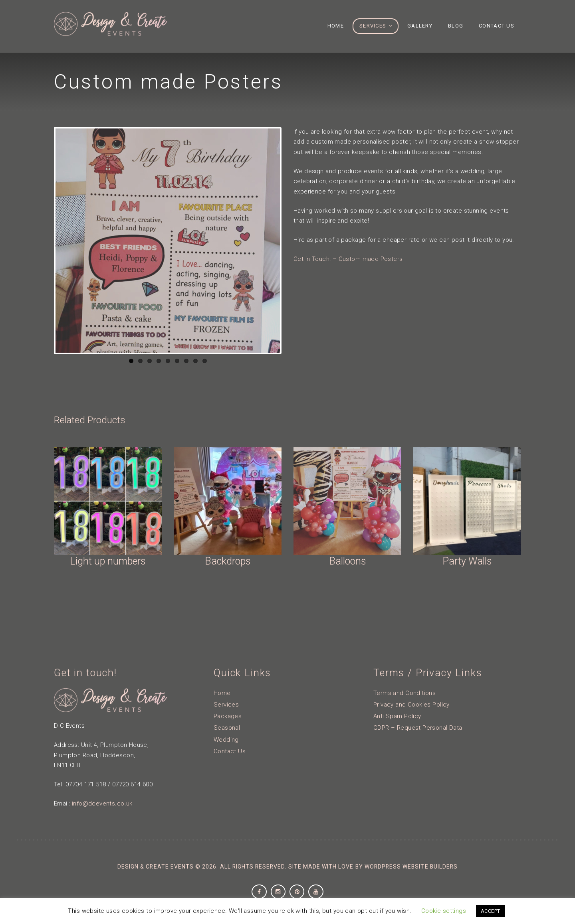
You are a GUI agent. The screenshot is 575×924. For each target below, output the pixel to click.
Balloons (348, 561)
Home (222, 693)
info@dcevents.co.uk (102, 804)
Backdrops (228, 561)
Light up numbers (108, 561)
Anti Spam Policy (397, 716)
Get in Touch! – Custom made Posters (348, 259)
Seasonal (227, 728)
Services (226, 705)
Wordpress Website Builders (411, 867)
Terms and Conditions (404, 693)
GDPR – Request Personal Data (418, 728)
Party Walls (467, 561)
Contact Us (230, 751)
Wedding (226, 740)
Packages (228, 716)
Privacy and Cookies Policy (411, 705)
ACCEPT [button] (491, 911)
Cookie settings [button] (444, 911)
